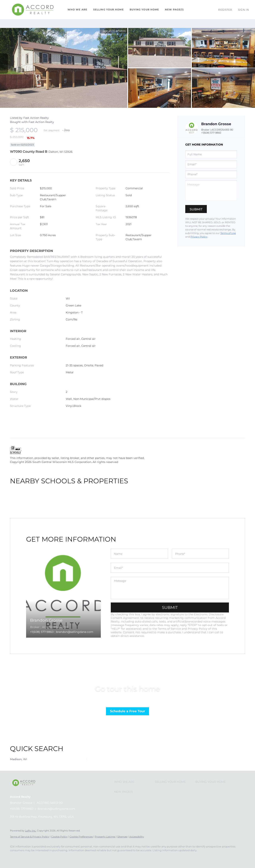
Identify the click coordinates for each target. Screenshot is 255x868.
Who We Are (77, 9)
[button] (33, 10)
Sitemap (122, 837)
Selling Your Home (108, 9)
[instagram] (26, 857)
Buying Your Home (144, 9)
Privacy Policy (199, 237)
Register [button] (225, 10)
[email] (211, 164)
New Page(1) (174, 9)
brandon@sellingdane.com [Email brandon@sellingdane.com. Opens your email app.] (56, 809)
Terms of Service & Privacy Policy (30, 837)
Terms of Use (228, 233)
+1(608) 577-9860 (211, 133)
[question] (211, 190)
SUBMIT (170, 607)
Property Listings (105, 837)
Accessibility (137, 837)
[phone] (211, 174)
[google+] (38, 857)
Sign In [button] (244, 10)
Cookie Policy (59, 837)
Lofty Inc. (31, 831)
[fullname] (211, 154)
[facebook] (15, 857)
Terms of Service (169, 629)
